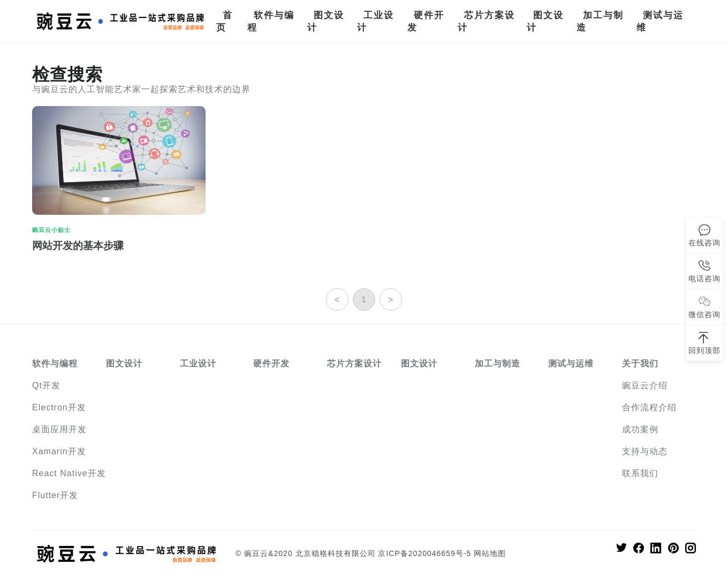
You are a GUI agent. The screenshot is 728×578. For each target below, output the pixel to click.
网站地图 (490, 553)
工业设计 (376, 21)
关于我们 (640, 363)
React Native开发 (69, 473)
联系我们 (640, 473)
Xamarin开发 (59, 451)
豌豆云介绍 (645, 385)
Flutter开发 (55, 495)
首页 (225, 21)
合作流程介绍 (649, 407)
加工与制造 (600, 21)
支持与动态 (645, 451)
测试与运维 (660, 21)
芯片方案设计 (486, 21)
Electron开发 (59, 407)
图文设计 (326, 21)
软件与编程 (271, 21)
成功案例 (640, 429)
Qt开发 (46, 385)
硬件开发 (426, 21)
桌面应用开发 (59, 429)
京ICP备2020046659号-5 (424, 553)
